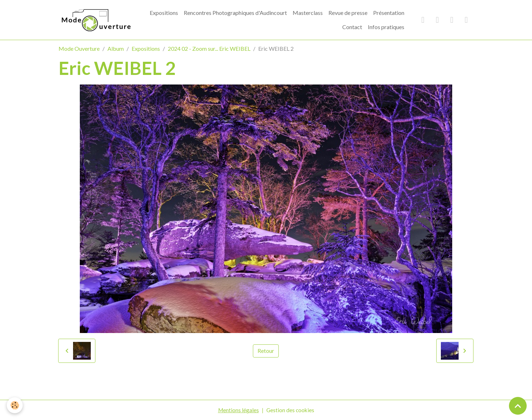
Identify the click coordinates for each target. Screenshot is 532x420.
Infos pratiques (386, 27)
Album (116, 48)
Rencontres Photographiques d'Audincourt (235, 13)
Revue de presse (348, 13)
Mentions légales (238, 410)
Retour (266, 351)
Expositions (164, 13)
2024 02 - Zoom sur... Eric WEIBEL (209, 48)
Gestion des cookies (290, 410)
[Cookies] (15, 405)
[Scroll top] (518, 406)
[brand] (96, 20)
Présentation (389, 13)
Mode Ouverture (79, 48)
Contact (352, 27)
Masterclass (308, 13)
